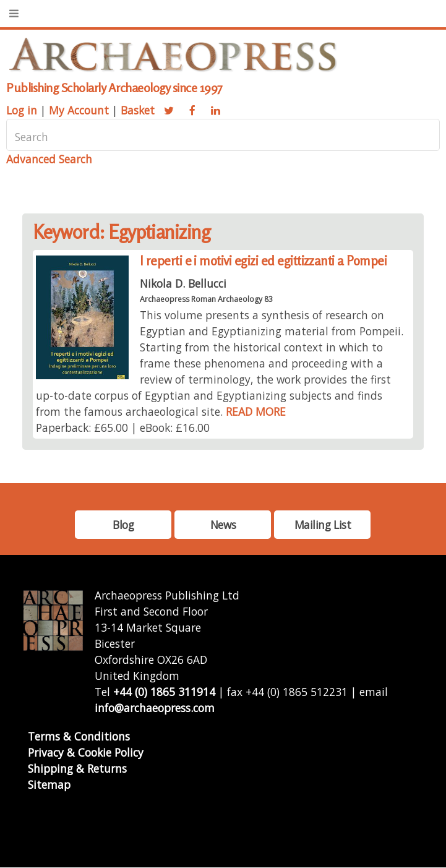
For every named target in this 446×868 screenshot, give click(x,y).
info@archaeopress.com (155, 708)
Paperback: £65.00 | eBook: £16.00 (123, 428)
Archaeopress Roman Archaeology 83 (206, 299)
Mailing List (323, 525)
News (223, 525)
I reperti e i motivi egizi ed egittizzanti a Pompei (263, 261)
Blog (123, 525)
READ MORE (256, 411)
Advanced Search (49, 159)
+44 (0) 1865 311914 (164, 692)
